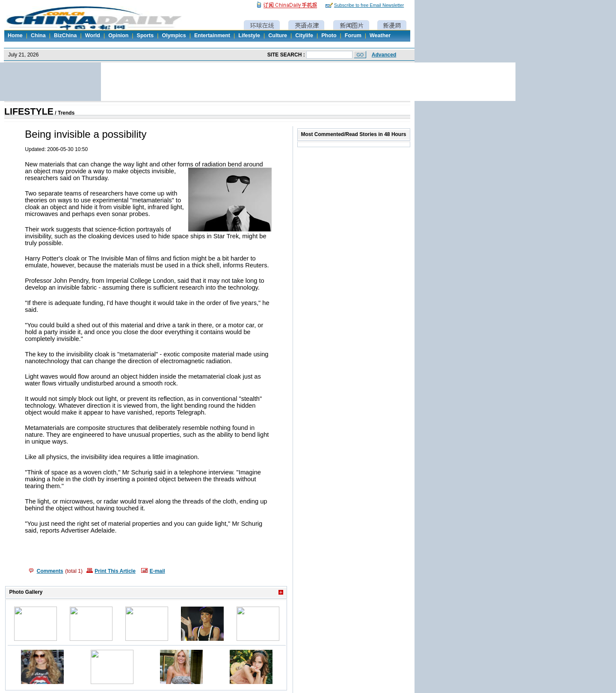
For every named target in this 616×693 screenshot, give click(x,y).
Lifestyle (249, 36)
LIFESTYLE (29, 112)
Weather (380, 36)
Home (15, 36)
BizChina (65, 36)
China (38, 36)
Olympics (174, 36)
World (93, 36)
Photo (329, 36)
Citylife (304, 36)
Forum (353, 36)
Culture (278, 36)
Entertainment (212, 36)
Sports (145, 36)
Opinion (118, 36)
